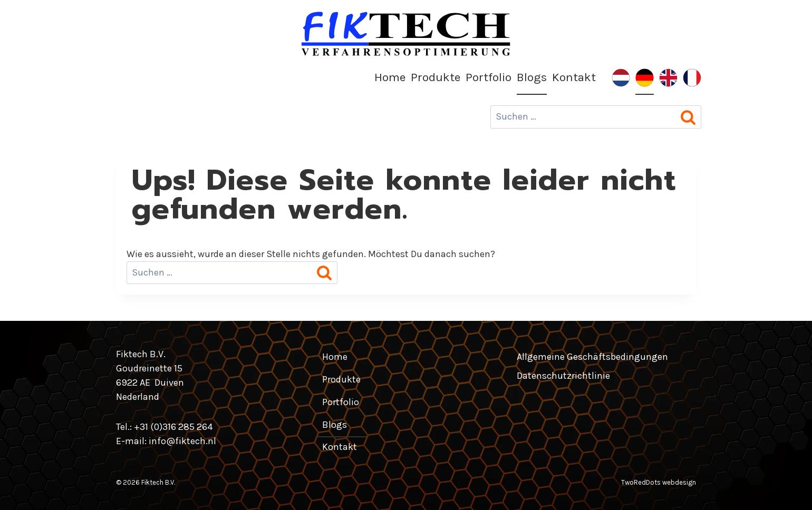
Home (390, 77)
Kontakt (574, 77)
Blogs (532, 77)
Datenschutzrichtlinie (563, 376)
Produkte (436, 77)
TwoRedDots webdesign (659, 482)
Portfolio (489, 77)
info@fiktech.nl (182, 441)
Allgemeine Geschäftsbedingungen (592, 357)
